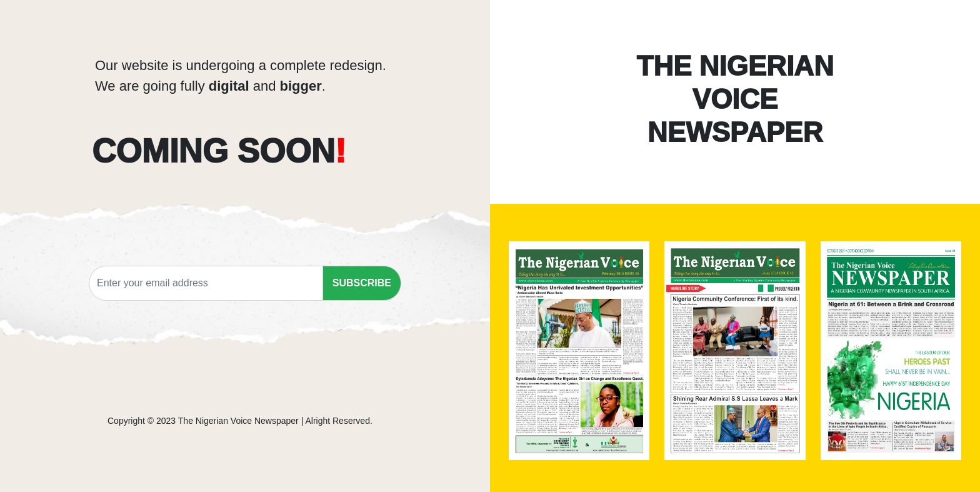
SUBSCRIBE (362, 283)
